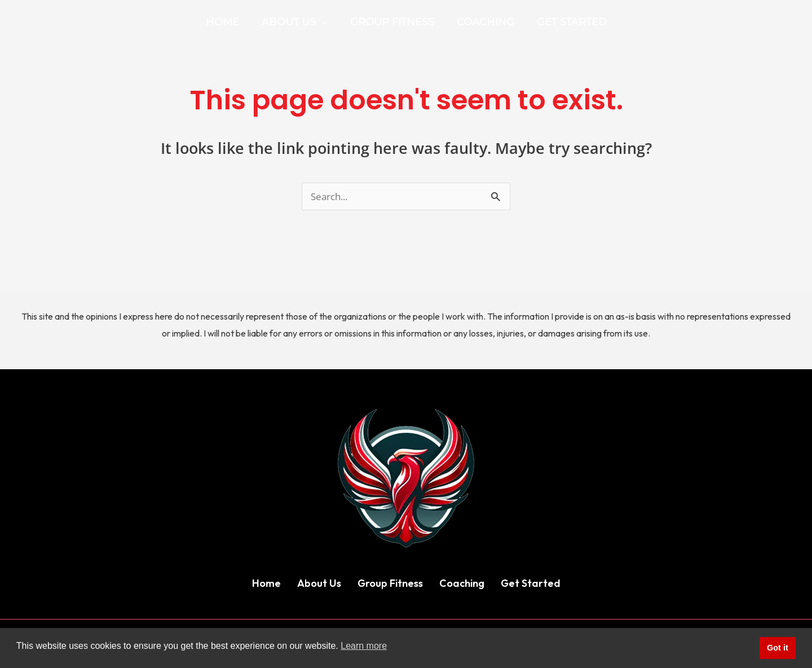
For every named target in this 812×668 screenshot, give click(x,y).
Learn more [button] (364, 646)
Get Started (531, 584)
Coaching (462, 584)
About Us (319, 584)
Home (266, 584)
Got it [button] (778, 648)
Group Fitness (390, 584)
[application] (324, 22)
